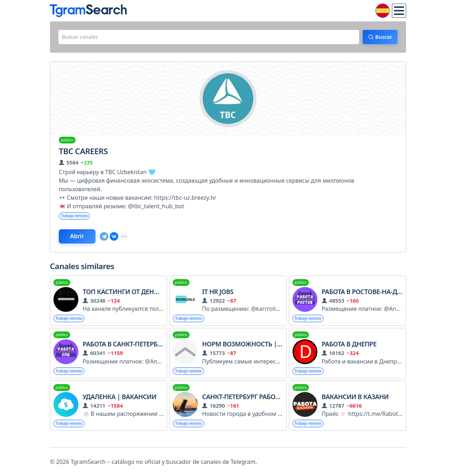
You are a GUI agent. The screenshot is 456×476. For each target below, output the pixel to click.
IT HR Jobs (218, 297)
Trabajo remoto (77, 218)
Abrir (84, 240)
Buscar (380, 38)
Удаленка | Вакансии (120, 404)
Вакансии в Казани (355, 404)
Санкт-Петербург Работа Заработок (261, 404)
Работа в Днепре (349, 350)
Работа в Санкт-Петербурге (127, 350)
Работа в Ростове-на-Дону (366, 297)
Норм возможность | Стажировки (262, 350)
